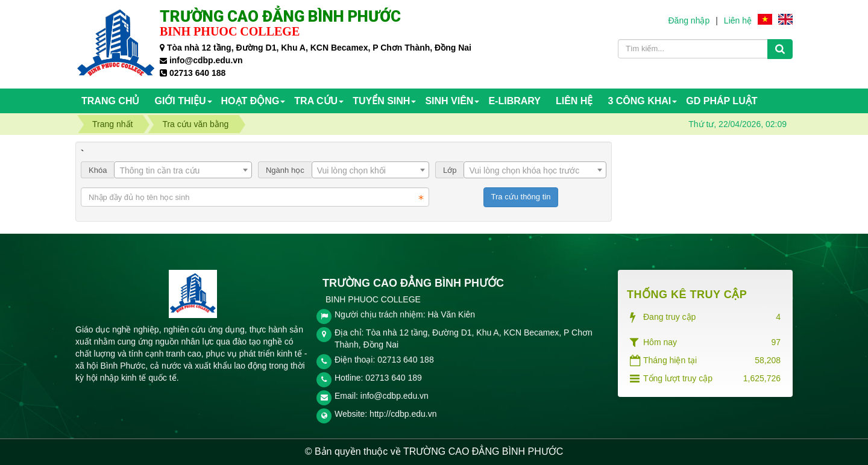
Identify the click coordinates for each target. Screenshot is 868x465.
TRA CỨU (316, 101)
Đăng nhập (689, 20)
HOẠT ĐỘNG (250, 101)
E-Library (514, 101)
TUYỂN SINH (381, 101)
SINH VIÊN (449, 101)
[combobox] (183, 170)
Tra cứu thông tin (521, 197)
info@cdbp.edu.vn (395, 396)
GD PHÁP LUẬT (722, 101)
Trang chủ (110, 101)
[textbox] (183, 170)
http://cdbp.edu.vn (403, 414)
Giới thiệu (180, 101)
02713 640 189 (393, 378)
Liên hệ (738, 20)
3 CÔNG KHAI (639, 101)
